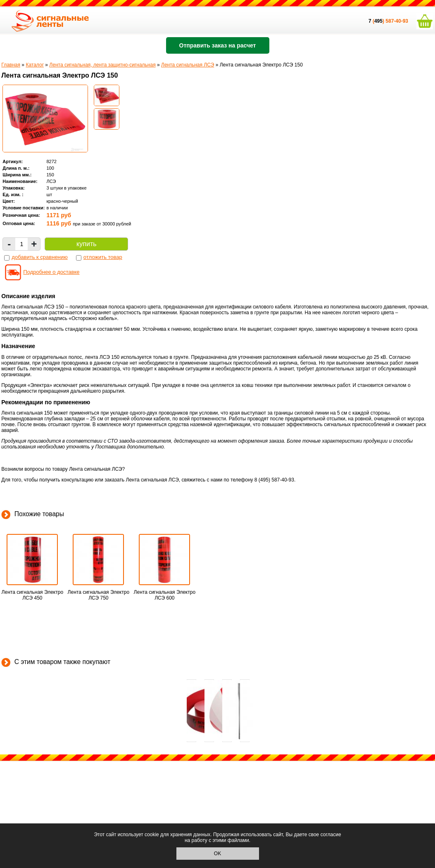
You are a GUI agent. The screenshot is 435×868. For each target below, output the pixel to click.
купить (86, 244)
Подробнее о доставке (51, 272)
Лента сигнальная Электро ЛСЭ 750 (99, 595)
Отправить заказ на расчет (218, 45)
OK (217, 854)
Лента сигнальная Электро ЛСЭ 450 (32, 595)
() (377, 21)
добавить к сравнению (39, 257)
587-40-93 (397, 21)
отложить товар (103, 257)
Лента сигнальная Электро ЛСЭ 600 (165, 595)
